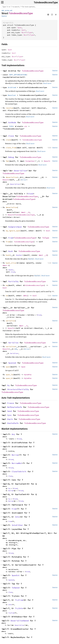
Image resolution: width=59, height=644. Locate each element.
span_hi (9, 378)
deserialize (11, 177)
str (26, 126)
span (8, 367)
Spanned (12, 363)
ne (7, 296)
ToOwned (16, 588)
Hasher (19, 255)
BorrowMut (17, 463)
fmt (7, 161)
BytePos (28, 375)
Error (24, 180)
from (8, 242)
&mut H (6, 265)
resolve (9, 108)
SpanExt (16, 575)
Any (13, 434)
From (11, 238)
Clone (11, 136)
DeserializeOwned (20, 621)
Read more (47, 83)
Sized (30, 194)
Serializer (14, 353)
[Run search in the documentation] (29, 7)
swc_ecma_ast (7, 10)
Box (23, 32)
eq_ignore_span (13, 231)
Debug (11, 157)
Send (9, 411)
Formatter (30, 161)
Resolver (12, 95)
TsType (29, 32)
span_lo (9, 375)
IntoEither (17, 525)
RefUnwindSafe (15, 407)
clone (8, 140)
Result (47, 161)
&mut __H (43, 255)
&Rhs (25, 296)
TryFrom (19, 600)
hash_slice (11, 263)
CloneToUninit (19, 472)
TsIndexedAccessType (46, 2)
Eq (8, 385)
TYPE (11, 126)
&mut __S (23, 326)
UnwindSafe (13, 423)
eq (7, 285)
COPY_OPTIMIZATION (18, 75)
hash (8, 255)
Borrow (15, 455)
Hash (11, 251)
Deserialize (20, 171)
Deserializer (15, 184)
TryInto (19, 608)
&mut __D (25, 212)
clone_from (11, 148)
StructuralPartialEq (18, 389)
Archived (12, 87)
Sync (9, 415)
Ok (16, 349)
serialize (10, 321)
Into (17, 517)
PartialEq (13, 281)
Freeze (11, 403)
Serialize (13, 343)
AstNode (12, 122)
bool (24, 30)
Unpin (10, 419)
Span (19, 28)
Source (4, 16)
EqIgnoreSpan (15, 227)
